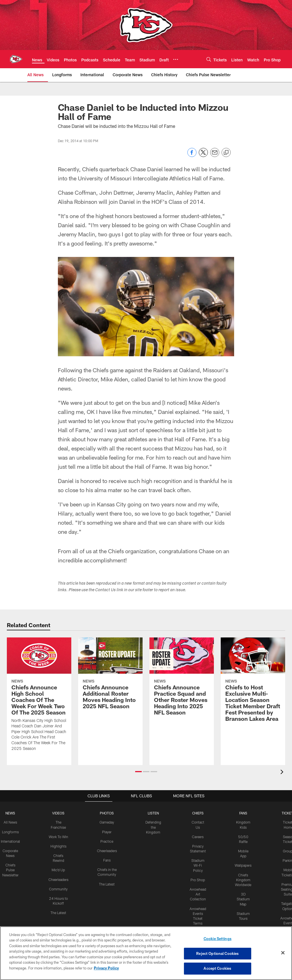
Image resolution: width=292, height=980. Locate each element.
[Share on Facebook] (192, 155)
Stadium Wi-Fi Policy (198, 865)
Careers (198, 836)
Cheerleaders (58, 879)
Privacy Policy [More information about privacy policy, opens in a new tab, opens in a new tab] (106, 968)
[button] (138, 772)
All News (10, 822)
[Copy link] (226, 153)
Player (107, 832)
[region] (146, 953)
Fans (107, 860)
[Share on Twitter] (203, 155)
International (10, 841)
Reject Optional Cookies (217, 953)
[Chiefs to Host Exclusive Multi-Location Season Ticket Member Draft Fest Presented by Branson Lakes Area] (253, 683)
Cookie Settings (218, 939)
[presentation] (283, 773)
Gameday (107, 822)
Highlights (58, 846)
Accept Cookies (217, 968)
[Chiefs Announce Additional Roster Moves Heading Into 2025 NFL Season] (110, 677)
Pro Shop (198, 879)
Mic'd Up (58, 869)
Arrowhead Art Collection (198, 893)
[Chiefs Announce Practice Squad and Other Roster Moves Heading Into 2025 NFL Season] (182, 680)
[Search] (209, 59)
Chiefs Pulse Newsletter (10, 869)
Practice (107, 841)
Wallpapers (243, 865)
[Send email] (215, 155)
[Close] (283, 953)
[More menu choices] (176, 59)
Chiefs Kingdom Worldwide (243, 879)
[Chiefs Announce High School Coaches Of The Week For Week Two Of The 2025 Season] (39, 698)
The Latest (58, 911)
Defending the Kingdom (153, 827)
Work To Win (58, 836)
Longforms (10, 832)
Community (58, 888)
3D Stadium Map (243, 898)
